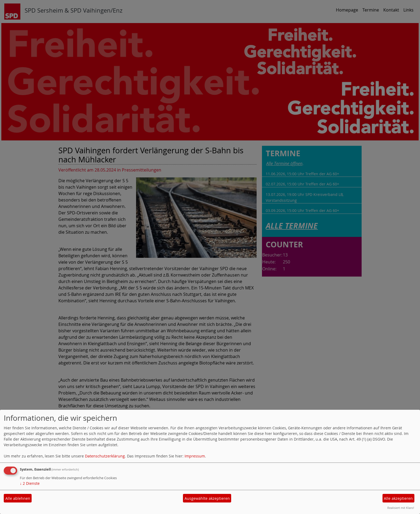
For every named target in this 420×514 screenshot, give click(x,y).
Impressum (195, 456)
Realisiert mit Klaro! (401, 508)
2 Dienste (30, 483)
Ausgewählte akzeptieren (207, 498)
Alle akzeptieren (398, 498)
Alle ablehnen (18, 498)
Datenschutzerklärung (105, 456)
